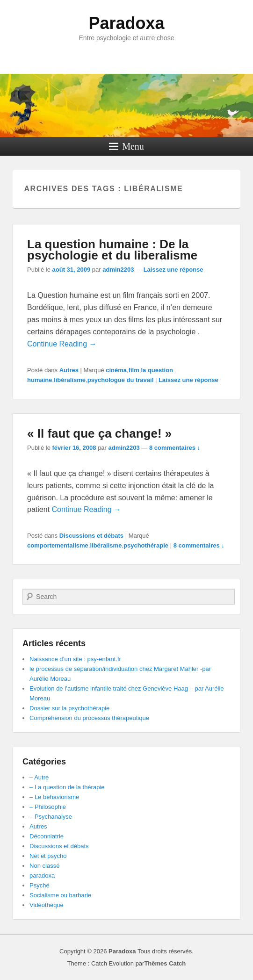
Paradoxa (126, 23)
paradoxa (42, 876)
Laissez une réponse (173, 270)
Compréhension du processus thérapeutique (89, 718)
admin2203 (118, 270)
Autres (69, 370)
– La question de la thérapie (67, 787)
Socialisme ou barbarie (60, 895)
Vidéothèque (47, 905)
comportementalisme (58, 545)
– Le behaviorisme (54, 797)
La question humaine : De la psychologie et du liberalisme (112, 250)
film (134, 370)
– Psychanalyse (51, 817)
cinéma (116, 370)
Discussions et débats (91, 536)
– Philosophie (48, 807)
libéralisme (70, 380)
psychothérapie (146, 545)
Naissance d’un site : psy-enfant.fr (75, 659)
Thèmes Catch (165, 963)
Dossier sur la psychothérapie (69, 708)
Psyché (40, 885)
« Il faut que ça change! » (99, 433)
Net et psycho (48, 856)
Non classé (44, 866)
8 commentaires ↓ (175, 448)
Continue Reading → (62, 344)
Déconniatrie (47, 836)
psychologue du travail (121, 380)
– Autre (39, 777)
